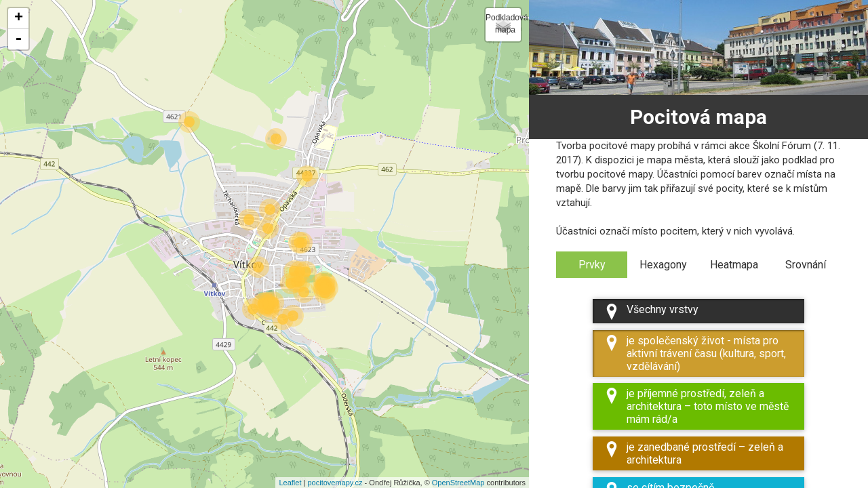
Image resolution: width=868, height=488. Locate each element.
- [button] (18, 39)
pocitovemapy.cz (335, 483)
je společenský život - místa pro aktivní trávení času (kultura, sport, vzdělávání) (695, 354)
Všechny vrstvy (651, 311)
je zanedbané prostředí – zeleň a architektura (693, 454)
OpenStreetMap (458, 483)
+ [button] (19, 18)
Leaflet (290, 483)
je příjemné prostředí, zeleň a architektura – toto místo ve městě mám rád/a (696, 407)
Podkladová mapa (503, 24)
